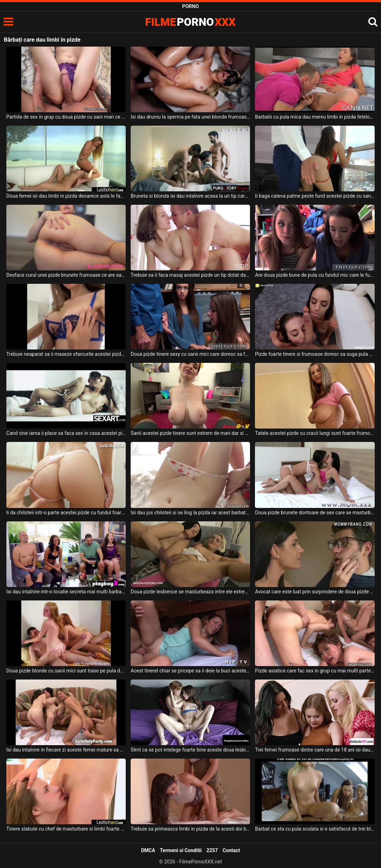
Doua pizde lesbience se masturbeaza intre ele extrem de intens (190, 592)
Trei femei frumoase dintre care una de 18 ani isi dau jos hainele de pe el (315, 750)
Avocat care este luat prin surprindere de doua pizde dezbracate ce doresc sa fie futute (315, 592)
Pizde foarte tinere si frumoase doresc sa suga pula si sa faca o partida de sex (315, 354)
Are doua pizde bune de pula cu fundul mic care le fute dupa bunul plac (315, 275)
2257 (212, 850)
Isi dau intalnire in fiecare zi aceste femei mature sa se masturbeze (66, 750)
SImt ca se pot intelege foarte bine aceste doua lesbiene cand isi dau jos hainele (190, 750)
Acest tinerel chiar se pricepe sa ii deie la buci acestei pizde (190, 671)
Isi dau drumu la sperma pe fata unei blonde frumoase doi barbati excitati (190, 117)
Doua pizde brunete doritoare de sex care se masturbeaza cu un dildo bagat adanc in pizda (315, 513)
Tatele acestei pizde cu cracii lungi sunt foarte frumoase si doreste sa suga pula (315, 433)
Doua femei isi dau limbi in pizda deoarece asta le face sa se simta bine (66, 196)
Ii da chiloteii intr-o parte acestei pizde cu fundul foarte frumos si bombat (66, 513)
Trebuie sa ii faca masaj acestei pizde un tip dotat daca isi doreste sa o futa (190, 275)
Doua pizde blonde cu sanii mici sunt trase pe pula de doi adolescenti (66, 671)
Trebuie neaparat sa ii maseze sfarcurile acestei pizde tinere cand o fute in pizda (66, 354)
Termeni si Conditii (181, 850)
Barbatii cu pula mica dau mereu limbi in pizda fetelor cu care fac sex (315, 117)
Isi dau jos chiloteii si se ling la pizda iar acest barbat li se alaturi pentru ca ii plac (190, 513)
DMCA (148, 850)
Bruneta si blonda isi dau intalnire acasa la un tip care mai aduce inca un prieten (190, 196)
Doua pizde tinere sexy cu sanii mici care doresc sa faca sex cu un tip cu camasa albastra (190, 354)
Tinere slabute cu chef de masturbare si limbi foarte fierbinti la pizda (66, 829)
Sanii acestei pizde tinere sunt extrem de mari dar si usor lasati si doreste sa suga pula (190, 433)
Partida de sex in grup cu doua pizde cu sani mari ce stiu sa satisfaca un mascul (66, 117)
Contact (231, 850)
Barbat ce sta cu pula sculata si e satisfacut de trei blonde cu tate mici (315, 829)
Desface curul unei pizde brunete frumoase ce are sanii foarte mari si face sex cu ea (66, 275)
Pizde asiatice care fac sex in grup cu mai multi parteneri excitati (315, 671)
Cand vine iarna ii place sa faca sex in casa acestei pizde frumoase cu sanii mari (66, 433)
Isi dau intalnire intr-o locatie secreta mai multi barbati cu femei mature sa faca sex (66, 592)
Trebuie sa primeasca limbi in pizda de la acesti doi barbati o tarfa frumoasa (190, 829)
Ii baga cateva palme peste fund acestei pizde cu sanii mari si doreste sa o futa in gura (315, 196)
